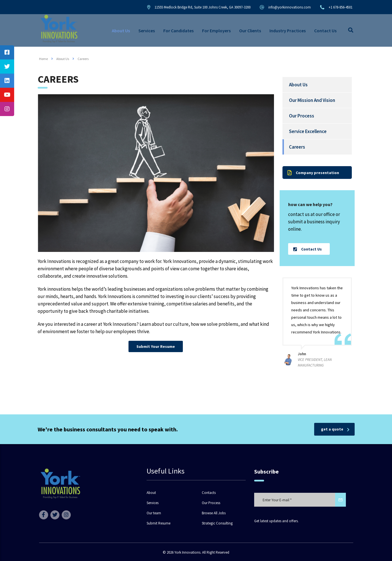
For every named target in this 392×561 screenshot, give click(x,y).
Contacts (209, 493)
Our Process (302, 116)
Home (43, 59)
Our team (154, 513)
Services (147, 31)
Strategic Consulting (217, 523)
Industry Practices (288, 31)
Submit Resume (158, 523)
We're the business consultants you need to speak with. (108, 429)
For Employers (216, 31)
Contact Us (325, 31)
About (151, 493)
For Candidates (178, 31)
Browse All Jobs (214, 513)
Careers (297, 147)
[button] (156, 346)
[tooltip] (7, 52)
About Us (121, 31)
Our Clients (250, 31)
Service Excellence (308, 131)
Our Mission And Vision (312, 100)
